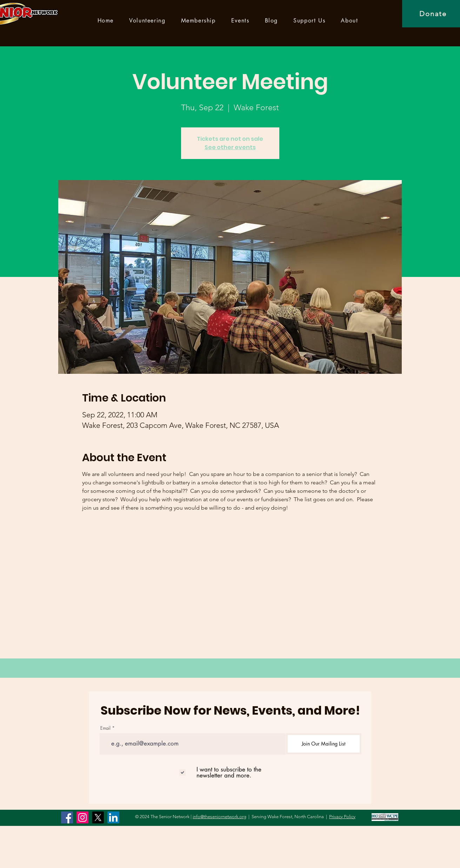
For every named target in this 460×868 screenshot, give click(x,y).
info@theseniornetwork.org (219, 817)
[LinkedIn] (113, 817)
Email (105, 728)
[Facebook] (67, 817)
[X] (98, 817)
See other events (230, 147)
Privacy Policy (342, 817)
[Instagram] (82, 817)
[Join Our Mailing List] (324, 744)
